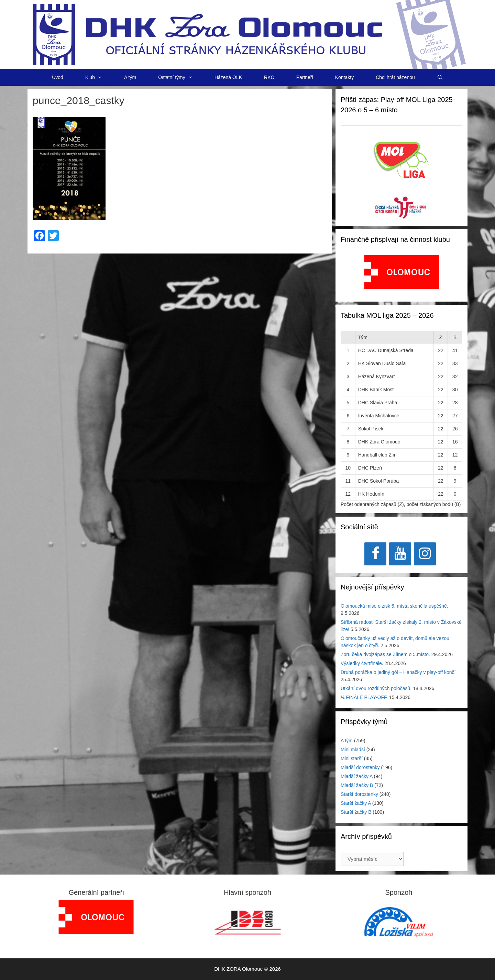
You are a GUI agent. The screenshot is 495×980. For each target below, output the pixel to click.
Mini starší (352, 758)
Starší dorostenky (359, 794)
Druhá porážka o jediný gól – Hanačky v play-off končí (398, 672)
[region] (402, 276)
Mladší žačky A (357, 776)
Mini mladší (353, 750)
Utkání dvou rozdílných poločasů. (376, 688)
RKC (269, 77)
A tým (130, 77)
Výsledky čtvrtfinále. (362, 663)
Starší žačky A (356, 803)
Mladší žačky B (357, 785)
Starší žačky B (356, 812)
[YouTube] (400, 554)
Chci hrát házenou (395, 77)
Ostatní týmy (181, 77)
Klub (99, 77)
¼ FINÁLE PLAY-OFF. (364, 697)
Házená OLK (228, 77)
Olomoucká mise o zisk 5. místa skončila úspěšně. (394, 606)
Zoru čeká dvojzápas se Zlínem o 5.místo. (385, 654)
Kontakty (344, 77)
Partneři (305, 77)
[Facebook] (375, 554)
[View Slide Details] (402, 272)
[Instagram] (425, 554)
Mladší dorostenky (360, 767)
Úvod (58, 77)
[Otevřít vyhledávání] (440, 77)
